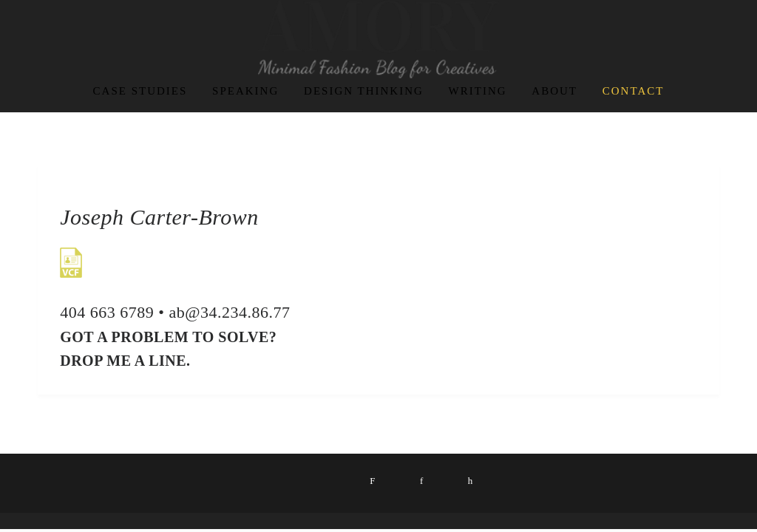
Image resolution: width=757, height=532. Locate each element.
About (554, 91)
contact (634, 91)
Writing (478, 91)
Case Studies (140, 91)
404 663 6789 (107, 312)
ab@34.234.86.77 (229, 312)
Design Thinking (364, 91)
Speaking (245, 91)
